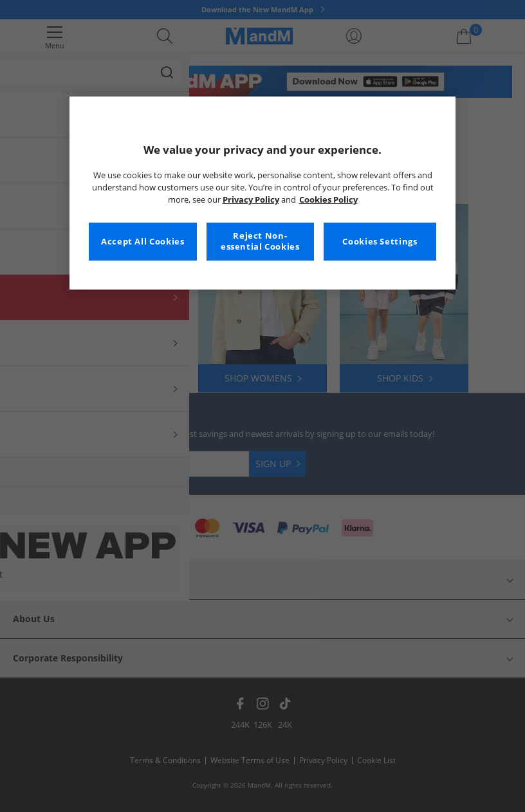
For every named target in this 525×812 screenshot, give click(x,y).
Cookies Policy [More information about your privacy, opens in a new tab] (328, 200)
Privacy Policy (251, 200)
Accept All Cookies (143, 242)
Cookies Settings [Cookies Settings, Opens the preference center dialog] (380, 242)
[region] (262, 193)
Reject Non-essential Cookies (260, 242)
